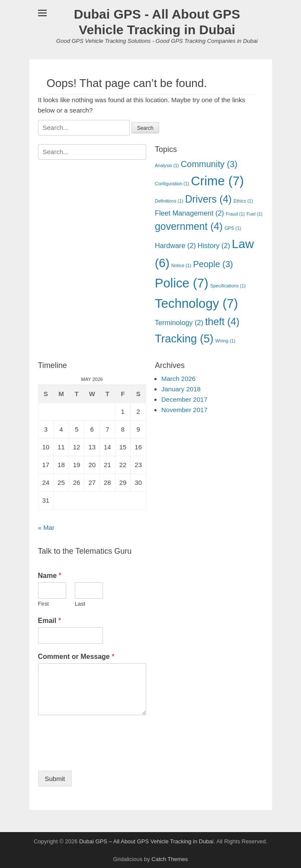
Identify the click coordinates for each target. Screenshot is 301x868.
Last (80, 604)
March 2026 (178, 379)
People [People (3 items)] (213, 264)
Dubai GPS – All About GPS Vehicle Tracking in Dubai (146, 841)
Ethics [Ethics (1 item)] (243, 201)
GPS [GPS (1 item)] (233, 228)
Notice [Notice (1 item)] (181, 265)
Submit (55, 779)
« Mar (46, 528)
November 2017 (184, 410)
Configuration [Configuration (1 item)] (172, 184)
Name (50, 576)
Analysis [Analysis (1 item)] (167, 165)
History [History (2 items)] (214, 245)
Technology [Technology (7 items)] (196, 303)
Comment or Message (76, 657)
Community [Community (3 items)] (209, 164)
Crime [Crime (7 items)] (218, 181)
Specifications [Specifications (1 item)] (228, 286)
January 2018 (181, 389)
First (43, 604)
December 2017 (184, 399)
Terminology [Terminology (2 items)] (179, 323)
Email (50, 621)
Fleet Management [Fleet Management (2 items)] (189, 213)
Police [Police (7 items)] (182, 283)
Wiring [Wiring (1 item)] (225, 341)
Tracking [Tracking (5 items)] (184, 339)
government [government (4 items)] (189, 226)
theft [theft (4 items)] (222, 322)
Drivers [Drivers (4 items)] (208, 199)
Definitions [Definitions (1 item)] (169, 201)
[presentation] (104, 756)
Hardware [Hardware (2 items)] (175, 245)
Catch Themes (170, 859)
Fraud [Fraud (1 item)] (235, 214)
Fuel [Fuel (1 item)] (255, 214)
